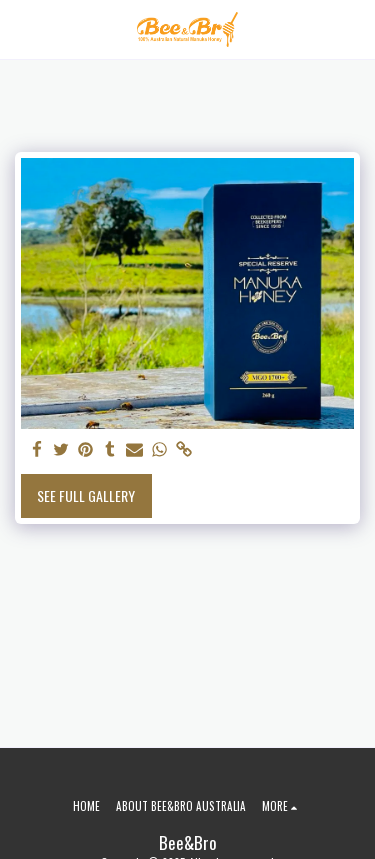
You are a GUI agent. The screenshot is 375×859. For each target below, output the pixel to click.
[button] (22, 29)
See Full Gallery (86, 495)
